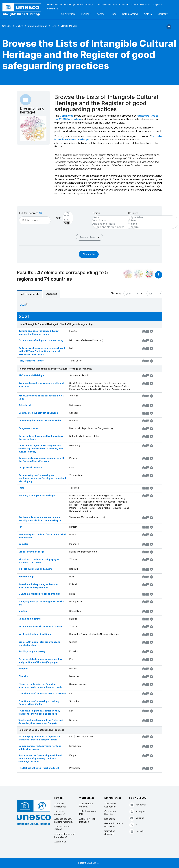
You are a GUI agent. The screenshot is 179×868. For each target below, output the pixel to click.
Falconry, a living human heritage (37, 495)
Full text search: (30, 213)
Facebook (138, 805)
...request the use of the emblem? (64, 836)
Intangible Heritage (38, 26)
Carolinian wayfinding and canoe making (41, 340)
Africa (112, 217)
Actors (148, 14)
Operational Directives (110, 813)
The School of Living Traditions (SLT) (39, 768)
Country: (133, 213)
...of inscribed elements (86, 805)
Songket (23, 669)
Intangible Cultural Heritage (22, 14)
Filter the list (89, 254)
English (157, 5)
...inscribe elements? (60, 813)
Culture (20, 26)
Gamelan (23, 544)
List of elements (30, 294)
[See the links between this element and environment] (138, 274)
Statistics (51, 294)
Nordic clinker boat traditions (35, 634)
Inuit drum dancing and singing (35, 569)
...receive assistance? (60, 805)
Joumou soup (26, 577)
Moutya (23, 611)
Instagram (137, 811)
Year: (58, 218)
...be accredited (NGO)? (62, 828)
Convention (68, 14)
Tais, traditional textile (31, 361)
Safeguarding (130, 14)
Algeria (152, 224)
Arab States (112, 221)
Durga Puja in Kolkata (30, 467)
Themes (100, 14)
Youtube (137, 818)
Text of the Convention (110, 805)
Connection (52, 9)
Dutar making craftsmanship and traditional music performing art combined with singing (42, 478)
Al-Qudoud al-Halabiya (31, 375)
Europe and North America (112, 227)
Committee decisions (110, 832)
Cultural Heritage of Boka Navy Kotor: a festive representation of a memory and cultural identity (41, 449)
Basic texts (110, 819)
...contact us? (61, 842)
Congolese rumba (28, 428)
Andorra (152, 227)
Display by (116, 293)
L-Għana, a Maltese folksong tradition (39, 594)
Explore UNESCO (141, 5)
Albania (152, 221)
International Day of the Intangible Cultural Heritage (70, 5)
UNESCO (7, 26)
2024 (67, 213)
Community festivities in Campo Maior (40, 421)
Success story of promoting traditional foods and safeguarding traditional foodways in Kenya (40, 758)
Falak (21, 488)
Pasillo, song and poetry (32, 651)
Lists (113, 14)
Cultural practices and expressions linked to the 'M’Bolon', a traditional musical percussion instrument (42, 351)
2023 (67, 216)
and (142, 293)
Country (163, 14)
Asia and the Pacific (112, 224)
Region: (96, 213)
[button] (169, 28)
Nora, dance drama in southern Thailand (41, 626)
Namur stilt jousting (29, 619)
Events (85, 14)
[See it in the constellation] (128, 274)
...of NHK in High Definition (87, 820)
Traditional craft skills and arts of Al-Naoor (42, 693)
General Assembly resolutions (114, 825)
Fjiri (20, 527)
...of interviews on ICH (88, 813)
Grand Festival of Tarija (31, 552)
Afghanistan (152, 217)
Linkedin (137, 831)
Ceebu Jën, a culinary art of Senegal (38, 413)
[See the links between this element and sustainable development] (149, 274)
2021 (67, 223)
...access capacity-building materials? (64, 820)
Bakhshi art (25, 405)
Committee (67, 116)
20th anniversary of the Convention (112, 5)
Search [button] (175, 14)
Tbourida (23, 676)
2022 (67, 220)
